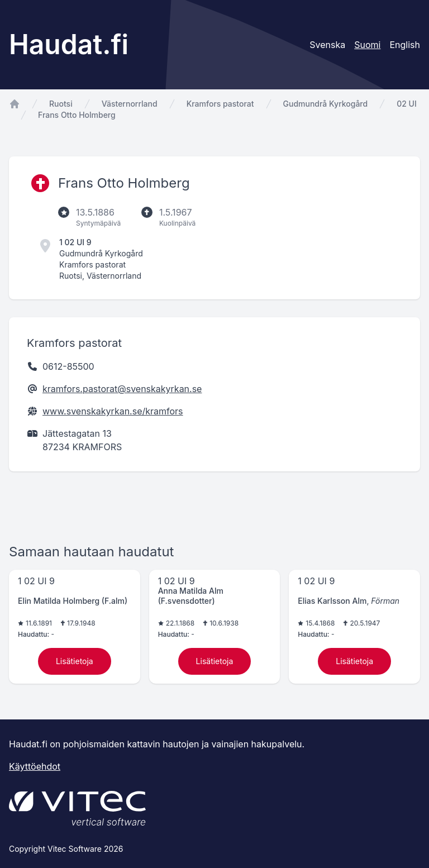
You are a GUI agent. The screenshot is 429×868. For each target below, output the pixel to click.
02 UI (407, 104)
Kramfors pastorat (220, 104)
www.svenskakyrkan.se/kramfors (113, 411)
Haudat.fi (69, 44)
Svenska (327, 45)
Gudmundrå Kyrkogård (326, 104)
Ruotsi (61, 104)
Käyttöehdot (35, 766)
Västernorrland (130, 104)
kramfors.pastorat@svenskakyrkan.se (122, 389)
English (405, 45)
